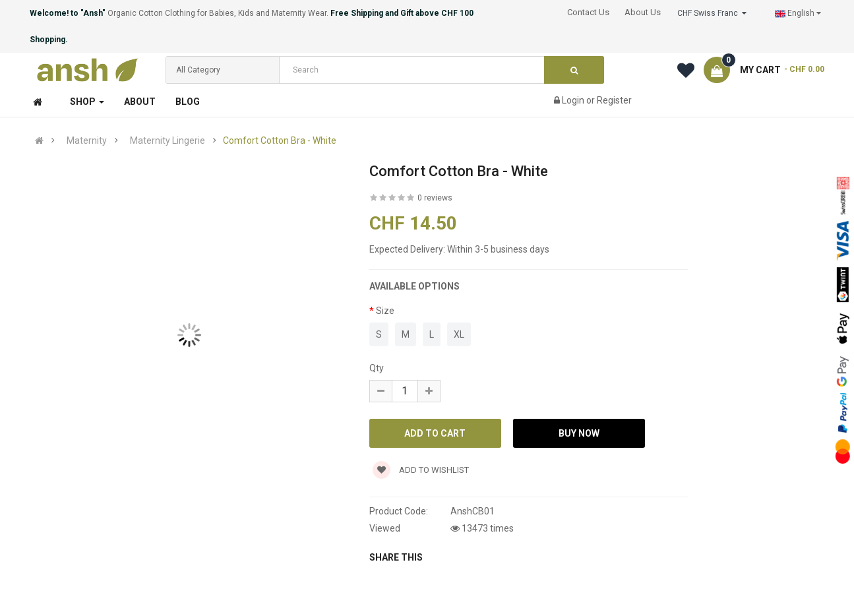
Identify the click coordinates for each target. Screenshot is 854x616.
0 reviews (435, 198)
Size (385, 311)
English (798, 14)
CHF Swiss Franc (712, 13)
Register (614, 100)
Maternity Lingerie (168, 140)
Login (574, 100)
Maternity (87, 140)
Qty (377, 368)
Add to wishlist (421, 470)
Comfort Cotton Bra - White (280, 140)
